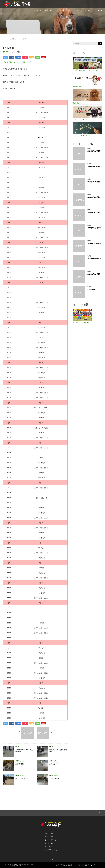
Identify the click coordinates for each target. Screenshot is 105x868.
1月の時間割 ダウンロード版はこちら (17, 62)
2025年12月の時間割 (94, 228)
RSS (99, 813)
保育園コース (78, 103)
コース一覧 (60, 10)
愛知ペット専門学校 (50, 840)
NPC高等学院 (49, 847)
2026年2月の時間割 (94, 197)
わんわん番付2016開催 (81, 323)
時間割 (70, 10)
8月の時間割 (91, 289)
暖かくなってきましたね (23, 778)
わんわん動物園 (49, 834)
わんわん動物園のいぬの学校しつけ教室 (75, 865)
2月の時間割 (19, 764)
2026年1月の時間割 (94, 213)
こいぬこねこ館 (49, 837)
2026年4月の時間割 (94, 166)
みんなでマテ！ (54, 764)
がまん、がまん (54, 778)
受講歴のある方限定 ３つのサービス (86, 70)
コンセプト (38, 10)
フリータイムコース (80, 136)
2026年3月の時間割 (94, 182)
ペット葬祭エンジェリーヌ (52, 850)
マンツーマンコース (80, 119)
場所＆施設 (49, 10)
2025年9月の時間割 (94, 274)
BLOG (100, 10)
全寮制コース (78, 87)
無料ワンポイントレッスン (85, 10)
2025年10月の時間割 (94, 259)
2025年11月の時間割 (94, 243)
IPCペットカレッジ (50, 843)
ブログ (14, 52)
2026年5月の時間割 (94, 151)
